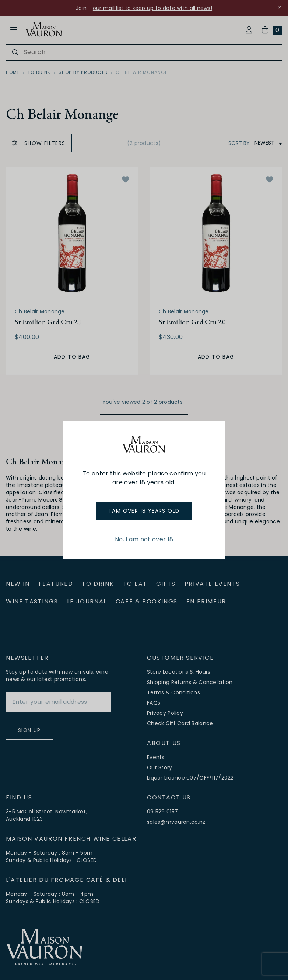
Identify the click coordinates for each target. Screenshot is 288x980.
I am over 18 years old (144, 511)
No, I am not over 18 (144, 539)
